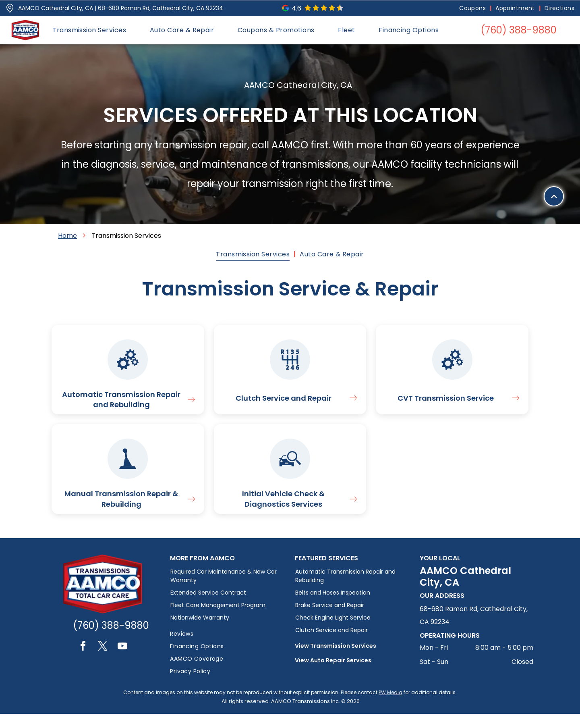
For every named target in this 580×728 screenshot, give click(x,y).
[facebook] (83, 661)
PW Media (390, 706)
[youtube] (122, 661)
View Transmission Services (336, 660)
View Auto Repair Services (333, 674)
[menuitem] (473, 8)
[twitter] (103, 661)
